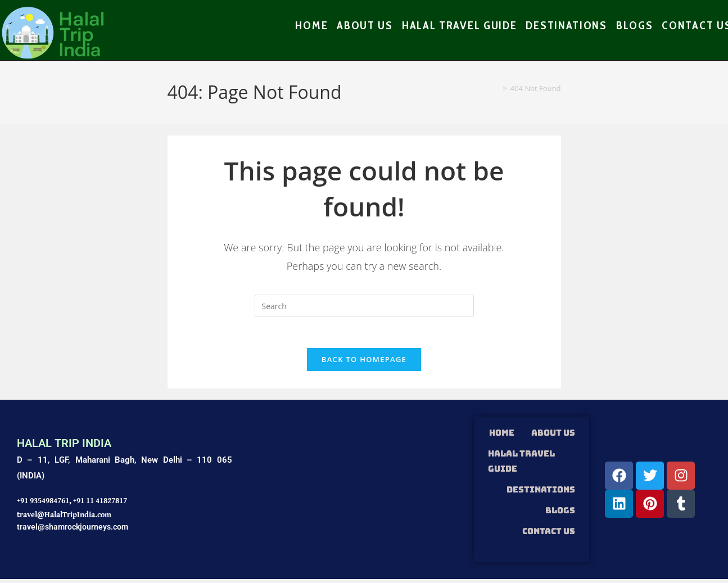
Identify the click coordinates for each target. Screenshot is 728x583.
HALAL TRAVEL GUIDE (521, 465)
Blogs (560, 514)
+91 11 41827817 (100, 504)
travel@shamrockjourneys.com (73, 530)
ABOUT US (553, 436)
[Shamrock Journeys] (353, 493)
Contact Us (549, 535)
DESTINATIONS (541, 493)
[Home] (496, 89)
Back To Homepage (364, 363)
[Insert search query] (364, 306)
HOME (502, 436)
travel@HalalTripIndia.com (64, 518)
